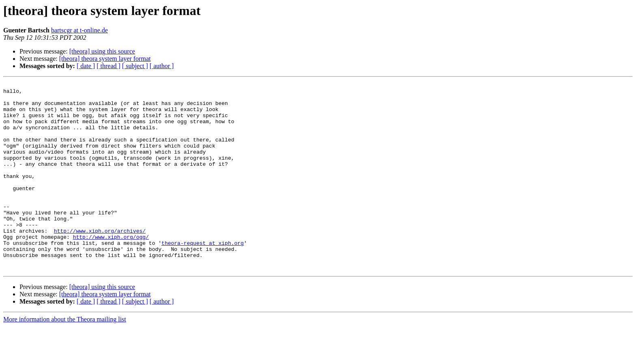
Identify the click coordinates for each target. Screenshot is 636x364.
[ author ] (162, 66)
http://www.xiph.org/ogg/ (111, 268)
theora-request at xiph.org (203, 276)
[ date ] (86, 66)
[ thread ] (109, 66)
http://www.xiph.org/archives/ (100, 261)
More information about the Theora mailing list (65, 357)
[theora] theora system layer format (105, 59)
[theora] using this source (102, 51)
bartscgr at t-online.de (79, 30)
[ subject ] (135, 66)
